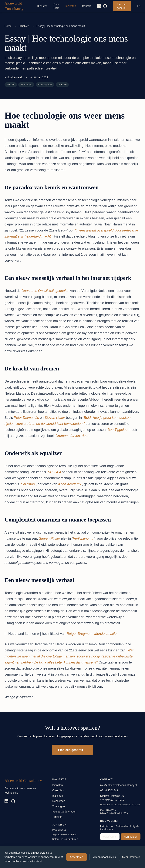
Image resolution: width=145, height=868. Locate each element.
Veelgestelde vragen (64, 812)
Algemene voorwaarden (64, 835)
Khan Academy (70, 484)
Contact (87, 6)
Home (8, 26)
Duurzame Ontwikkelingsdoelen (45, 291)
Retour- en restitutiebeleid (65, 839)
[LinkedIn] (99, 6)
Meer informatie (131, 857)
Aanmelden (131, 837)
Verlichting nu (83, 539)
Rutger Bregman (79, 634)
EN (139, 6)
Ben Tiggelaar (118, 430)
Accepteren (77, 857)
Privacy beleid (59, 830)
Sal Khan (28, 484)
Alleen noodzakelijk (105, 857)
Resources (59, 801)
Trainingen (59, 806)
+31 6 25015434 (110, 790)
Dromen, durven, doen (72, 436)
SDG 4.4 (54, 472)
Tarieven (57, 817)
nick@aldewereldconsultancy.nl (119, 785)
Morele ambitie (105, 634)
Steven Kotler (55, 418)
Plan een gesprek (122, 6)
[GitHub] (105, 6)
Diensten (42, 6)
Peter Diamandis (26, 418)
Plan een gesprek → (72, 750)
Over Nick (56, 6)
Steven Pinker (49, 539)
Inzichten (71, 6)
